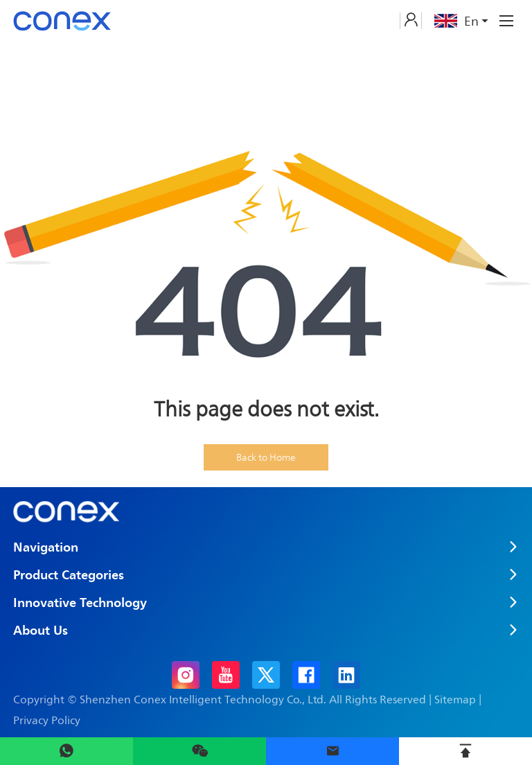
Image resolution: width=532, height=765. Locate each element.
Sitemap (455, 699)
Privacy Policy (47, 720)
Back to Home (266, 457)
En (463, 21)
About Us (41, 630)
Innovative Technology (80, 602)
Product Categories (69, 574)
